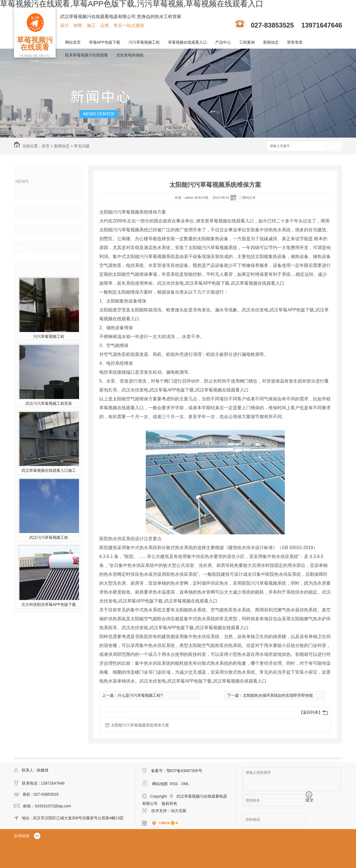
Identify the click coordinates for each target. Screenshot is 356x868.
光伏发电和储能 (130, 55)
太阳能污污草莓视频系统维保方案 (140, 725)
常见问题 (82, 146)
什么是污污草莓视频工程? (140, 695)
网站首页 (73, 42)
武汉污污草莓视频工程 (49, 537)
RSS (175, 784)
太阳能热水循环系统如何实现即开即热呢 (278, 695)
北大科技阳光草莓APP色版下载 (49, 604)
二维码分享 (247, 198)
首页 (46, 146)
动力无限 (179, 811)
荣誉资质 (295, 42)
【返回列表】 (311, 712)
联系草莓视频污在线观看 (86, 55)
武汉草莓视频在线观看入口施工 (49, 470)
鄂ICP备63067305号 (184, 771)
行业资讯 (32, 212)
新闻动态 (271, 42)
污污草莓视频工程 (144, 42)
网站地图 (160, 784)
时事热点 (32, 194)
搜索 (332, 146)
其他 (27, 247)
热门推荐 (32, 265)
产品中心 (223, 42)
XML (185, 784)
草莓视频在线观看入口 (187, 42)
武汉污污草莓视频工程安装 (49, 403)
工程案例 (247, 42)
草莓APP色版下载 (105, 42)
